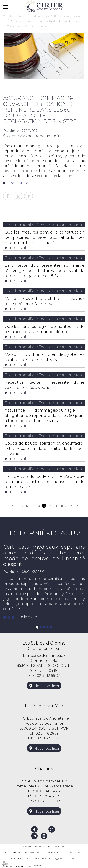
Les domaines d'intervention (23, 852)
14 (51, 506)
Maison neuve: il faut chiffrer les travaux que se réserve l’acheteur (45, 301)
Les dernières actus (44, 533)
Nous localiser (47, 686)
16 (62, 506)
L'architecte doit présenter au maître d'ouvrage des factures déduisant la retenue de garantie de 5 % (45, 271)
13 (45, 506)
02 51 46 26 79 (47, 733)
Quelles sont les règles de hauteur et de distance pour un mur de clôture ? (45, 329)
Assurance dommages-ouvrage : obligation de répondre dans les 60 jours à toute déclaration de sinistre (45, 416)
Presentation (42, 847)
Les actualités (73, 852)
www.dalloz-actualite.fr (39, 136)
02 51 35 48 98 (47, 796)
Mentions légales (52, 858)
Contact (16, 858)
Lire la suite (18, 183)
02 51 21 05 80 (47, 671)
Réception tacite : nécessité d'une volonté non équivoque (45, 385)
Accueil (27, 847)
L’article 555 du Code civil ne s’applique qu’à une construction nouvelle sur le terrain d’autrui (45, 482)
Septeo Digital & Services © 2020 (23, 866)
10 (27, 506)
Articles (70, 858)
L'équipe (58, 847)
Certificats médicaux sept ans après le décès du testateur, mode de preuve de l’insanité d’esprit (44, 555)
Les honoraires (52, 852)
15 (56, 506)
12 (39, 506)
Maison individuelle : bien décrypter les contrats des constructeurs (45, 357)
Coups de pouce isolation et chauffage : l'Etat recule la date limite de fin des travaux (45, 449)
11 (33, 506)
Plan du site (32, 858)
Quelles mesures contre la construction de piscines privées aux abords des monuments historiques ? (45, 237)
